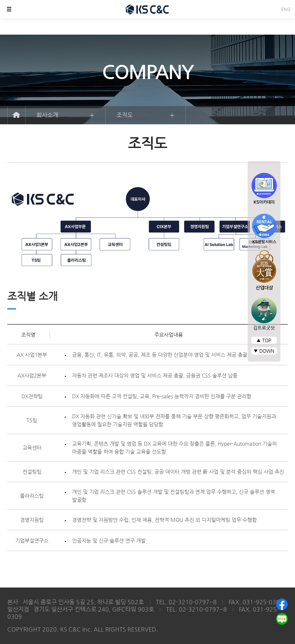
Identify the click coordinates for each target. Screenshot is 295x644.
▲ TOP (264, 340)
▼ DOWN (264, 351)
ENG (286, 9)
